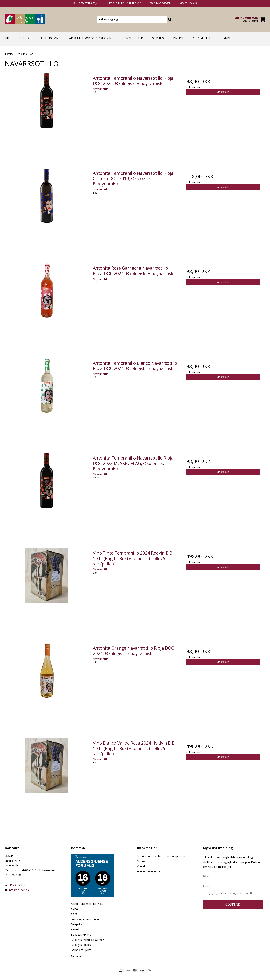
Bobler (24, 38)
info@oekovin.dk (19, 890)
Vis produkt (223, 92)
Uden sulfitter (132, 38)
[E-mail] (233, 886)
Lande (226, 38)
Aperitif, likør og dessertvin (90, 38)
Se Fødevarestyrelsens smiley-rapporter (161, 856)
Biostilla (76, 929)
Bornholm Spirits (81, 950)
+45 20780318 (15, 885)
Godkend (233, 904)
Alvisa (74, 909)
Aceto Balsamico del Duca (87, 904)
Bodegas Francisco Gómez (87, 940)
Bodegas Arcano (81, 935)
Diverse (178, 38)
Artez (74, 914)
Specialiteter (203, 38)
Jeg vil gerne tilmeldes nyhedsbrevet (236, 893)
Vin (7, 38)
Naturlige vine (49, 38)
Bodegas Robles (81, 945)
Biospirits (76, 924)
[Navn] (233, 876)
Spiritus (158, 38)
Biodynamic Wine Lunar (85, 919)
